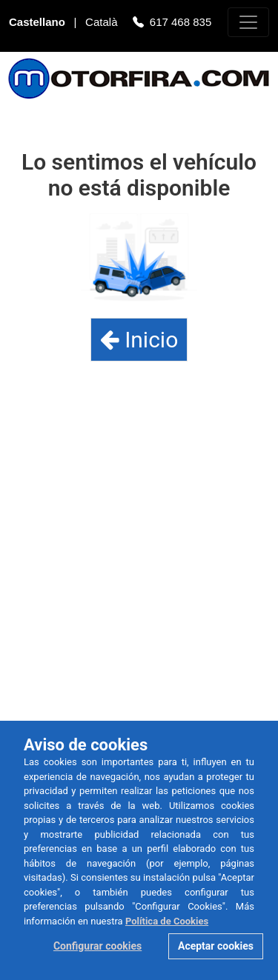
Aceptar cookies (216, 946)
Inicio (139, 340)
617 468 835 (181, 23)
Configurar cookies (97, 946)
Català (103, 23)
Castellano (39, 23)
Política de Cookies (167, 921)
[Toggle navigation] (248, 22)
